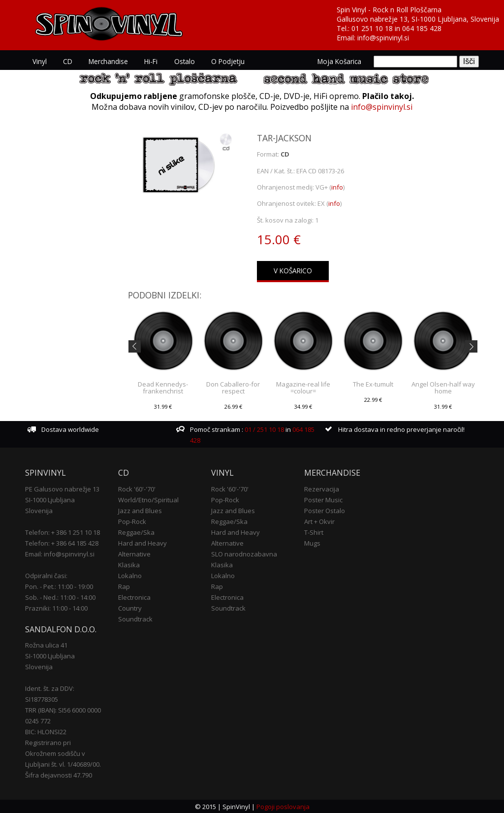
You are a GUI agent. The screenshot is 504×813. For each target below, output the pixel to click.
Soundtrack (135, 618)
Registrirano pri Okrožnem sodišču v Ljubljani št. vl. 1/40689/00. (63, 753)
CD (67, 61)
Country (130, 608)
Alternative (134, 553)
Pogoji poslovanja (283, 806)
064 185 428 (422, 28)
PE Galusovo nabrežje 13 (62, 488)
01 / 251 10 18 (264, 429)
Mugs (312, 543)
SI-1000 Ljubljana (50, 499)
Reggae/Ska (136, 532)
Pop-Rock (132, 521)
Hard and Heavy (142, 543)
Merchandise (107, 61)
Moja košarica (340, 61)
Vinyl (39, 61)
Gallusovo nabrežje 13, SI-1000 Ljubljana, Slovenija (418, 19)
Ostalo (182, 61)
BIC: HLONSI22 (46, 731)
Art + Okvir (319, 521)
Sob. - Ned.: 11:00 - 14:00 (60, 597)
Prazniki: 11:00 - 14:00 (56, 608)
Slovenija (39, 510)
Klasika (129, 564)
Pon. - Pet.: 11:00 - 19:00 (59, 586)
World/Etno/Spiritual (148, 499)
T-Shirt (314, 532)
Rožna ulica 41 (46, 645)
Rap (124, 586)
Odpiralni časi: (46, 575)
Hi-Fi (149, 61)
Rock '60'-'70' (137, 488)
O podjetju (224, 61)
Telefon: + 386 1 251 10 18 (63, 532)
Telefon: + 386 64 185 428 (62, 543)
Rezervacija (322, 488)
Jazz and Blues (140, 510)
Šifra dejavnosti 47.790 (59, 775)
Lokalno (130, 575)
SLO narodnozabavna (244, 553)
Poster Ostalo (325, 510)
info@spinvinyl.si (383, 38)
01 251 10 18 (372, 28)
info (337, 187)
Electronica (134, 597)
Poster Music (323, 499)
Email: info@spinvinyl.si (60, 553)
